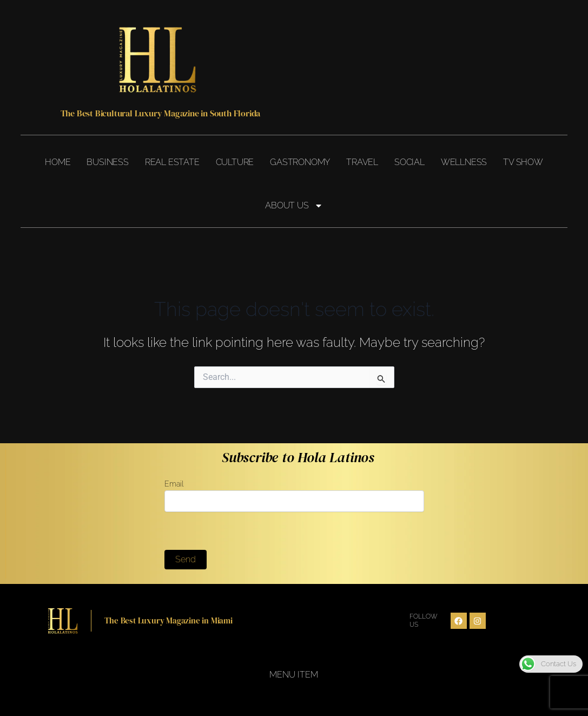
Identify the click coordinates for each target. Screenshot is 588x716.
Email (294, 496)
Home (58, 162)
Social (409, 162)
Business (107, 162)
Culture (235, 162)
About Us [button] (294, 206)
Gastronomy (300, 162)
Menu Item (294, 675)
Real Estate (172, 162)
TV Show (523, 162)
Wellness (464, 162)
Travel (362, 162)
